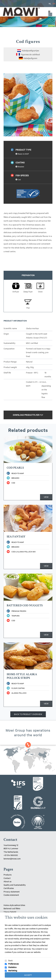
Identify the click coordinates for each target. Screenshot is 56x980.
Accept (28, 975)
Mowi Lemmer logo (21, 12)
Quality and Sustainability (15, 885)
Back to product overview (28, 714)
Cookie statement (11, 895)
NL (50, 3)
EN (54, 3)
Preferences (13, 964)
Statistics (12, 967)
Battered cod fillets (12, 908)
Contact (7, 878)
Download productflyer (28, 415)
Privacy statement (12, 891)
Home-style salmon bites (14, 905)
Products (8, 875)
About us (7, 881)
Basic (11, 960)
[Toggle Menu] (49, 12)
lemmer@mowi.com (12, 858)
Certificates (9, 888)
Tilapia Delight (10, 912)
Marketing (13, 970)
